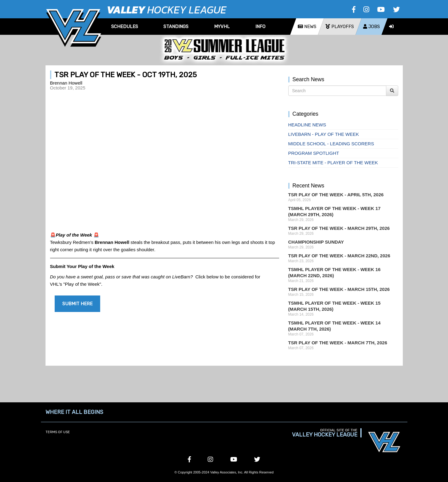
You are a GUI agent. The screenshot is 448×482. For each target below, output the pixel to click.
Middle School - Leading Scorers (331, 144)
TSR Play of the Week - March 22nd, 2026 (339, 256)
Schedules (125, 27)
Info (260, 27)
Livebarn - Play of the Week (324, 134)
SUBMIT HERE (77, 304)
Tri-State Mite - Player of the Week (333, 163)
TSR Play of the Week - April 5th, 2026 (336, 195)
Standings (176, 27)
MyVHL (222, 27)
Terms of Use (58, 432)
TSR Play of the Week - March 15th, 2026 (339, 289)
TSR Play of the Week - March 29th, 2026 (339, 228)
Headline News (307, 125)
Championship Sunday (316, 242)
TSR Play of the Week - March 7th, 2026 (338, 343)
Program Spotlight (314, 153)
